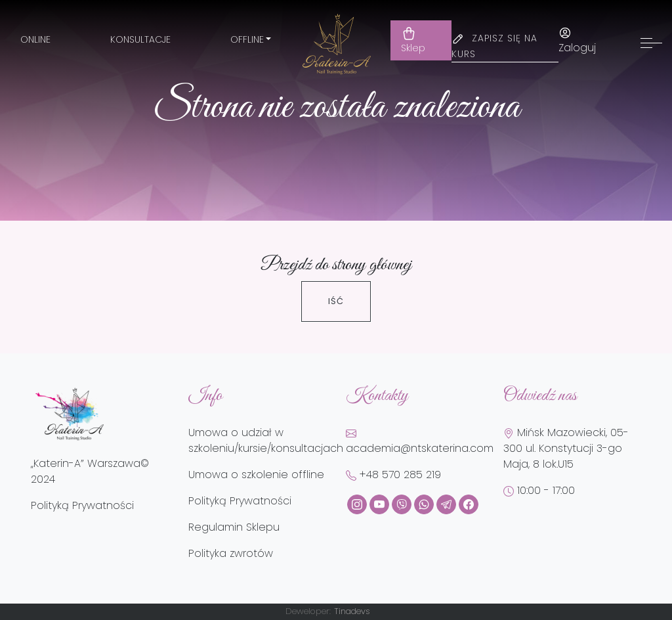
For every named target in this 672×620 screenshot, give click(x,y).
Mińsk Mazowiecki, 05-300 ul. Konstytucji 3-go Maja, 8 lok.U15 (566, 448)
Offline (247, 39)
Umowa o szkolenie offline (256, 475)
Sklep (413, 40)
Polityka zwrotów (231, 553)
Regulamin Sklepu (234, 527)
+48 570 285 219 (393, 475)
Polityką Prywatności (82, 505)
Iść (336, 301)
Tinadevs (352, 611)
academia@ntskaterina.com (420, 442)
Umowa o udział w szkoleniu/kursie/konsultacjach (266, 440)
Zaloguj (577, 41)
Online (35, 39)
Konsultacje (140, 39)
